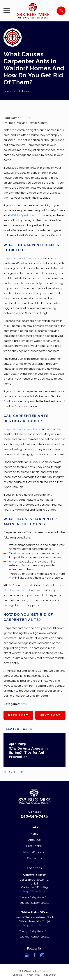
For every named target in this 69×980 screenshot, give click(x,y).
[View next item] (22, 772)
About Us (34, 840)
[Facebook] (34, 955)
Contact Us (34, 858)
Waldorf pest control (25, 215)
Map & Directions (34, 891)
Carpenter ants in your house (22, 429)
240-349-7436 (34, 816)
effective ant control (17, 590)
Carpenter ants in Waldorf (20, 258)
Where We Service (34, 852)
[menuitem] (17, 975)
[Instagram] (42, 955)
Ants (24, 704)
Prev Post (18, 715)
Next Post (50, 715)
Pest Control (34, 846)
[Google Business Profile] (27, 955)
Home (34, 834)
